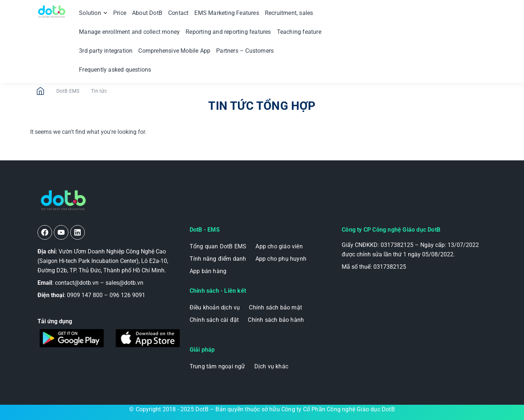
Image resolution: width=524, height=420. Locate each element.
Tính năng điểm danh (218, 259)
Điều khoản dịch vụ (215, 307)
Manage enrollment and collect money (129, 32)
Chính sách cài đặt (214, 320)
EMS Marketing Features (227, 13)
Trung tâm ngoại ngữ (217, 366)
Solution (93, 13)
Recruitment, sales (289, 13)
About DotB (147, 13)
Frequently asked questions (115, 70)
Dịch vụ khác (271, 366)
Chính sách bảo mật (275, 307)
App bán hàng (208, 271)
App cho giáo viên (279, 246)
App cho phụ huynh (281, 259)
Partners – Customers (245, 51)
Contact (178, 13)
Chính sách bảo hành (276, 320)
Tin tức (99, 91)
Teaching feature (299, 32)
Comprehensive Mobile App (174, 51)
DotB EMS (68, 91)
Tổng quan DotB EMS (218, 246)
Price (120, 13)
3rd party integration (106, 51)
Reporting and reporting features (228, 32)
